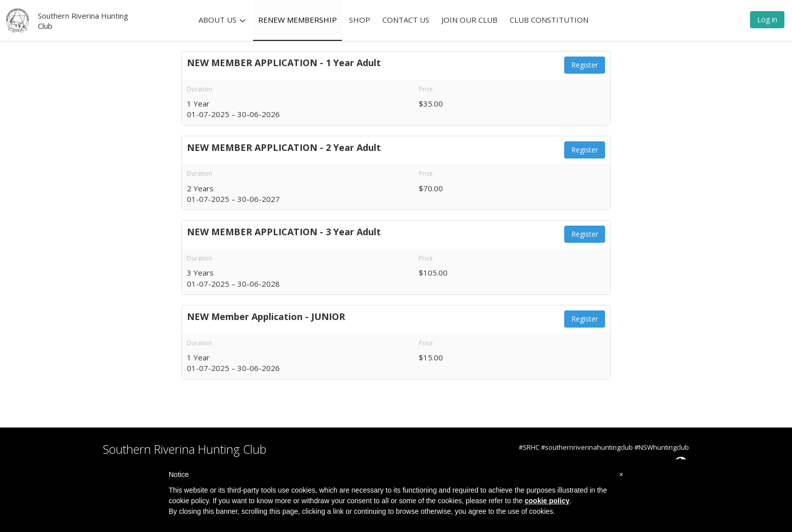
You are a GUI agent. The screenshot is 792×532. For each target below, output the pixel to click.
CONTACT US (406, 20)
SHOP (360, 20)
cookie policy (547, 501)
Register (585, 65)
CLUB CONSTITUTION (549, 20)
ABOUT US (222, 20)
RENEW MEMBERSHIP (298, 20)
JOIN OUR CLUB (469, 20)
